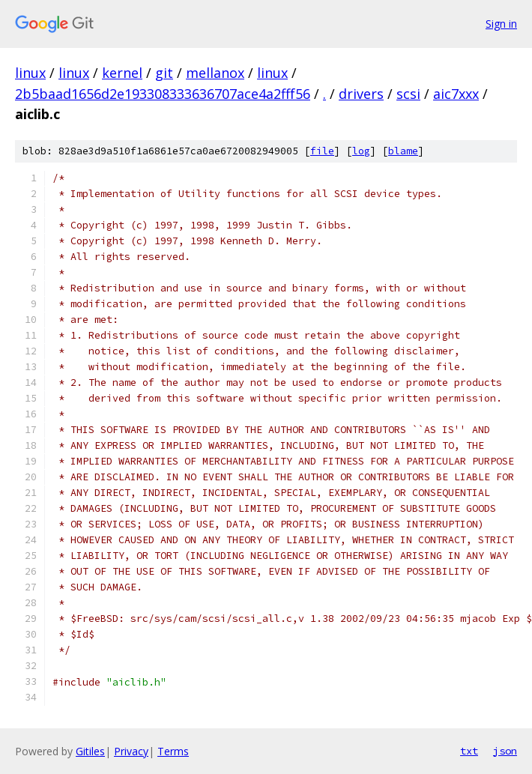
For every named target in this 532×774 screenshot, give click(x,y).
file (322, 151)
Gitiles (90, 751)
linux (30, 73)
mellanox (215, 73)
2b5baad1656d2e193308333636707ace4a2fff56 (163, 94)
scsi (408, 94)
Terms (173, 751)
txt (469, 751)
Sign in (501, 24)
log (361, 151)
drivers (361, 94)
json (505, 751)
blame (403, 151)
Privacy (131, 751)
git (164, 73)
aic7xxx (456, 94)
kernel (122, 73)
